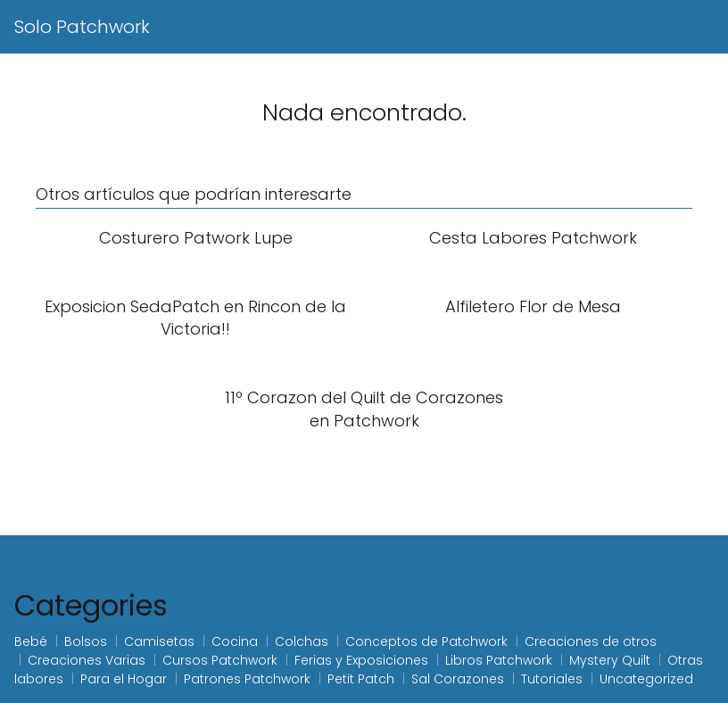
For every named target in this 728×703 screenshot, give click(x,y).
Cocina (235, 641)
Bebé (31, 641)
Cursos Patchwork (220, 660)
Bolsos (86, 641)
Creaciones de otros (591, 641)
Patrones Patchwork (247, 679)
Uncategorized (646, 679)
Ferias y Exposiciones (361, 660)
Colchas (302, 641)
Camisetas (159, 641)
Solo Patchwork (82, 27)
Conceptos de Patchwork (426, 641)
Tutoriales (552, 679)
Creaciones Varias (87, 660)
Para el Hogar (124, 679)
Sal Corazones (458, 679)
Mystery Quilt (610, 660)
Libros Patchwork (499, 660)
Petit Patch (361, 679)
